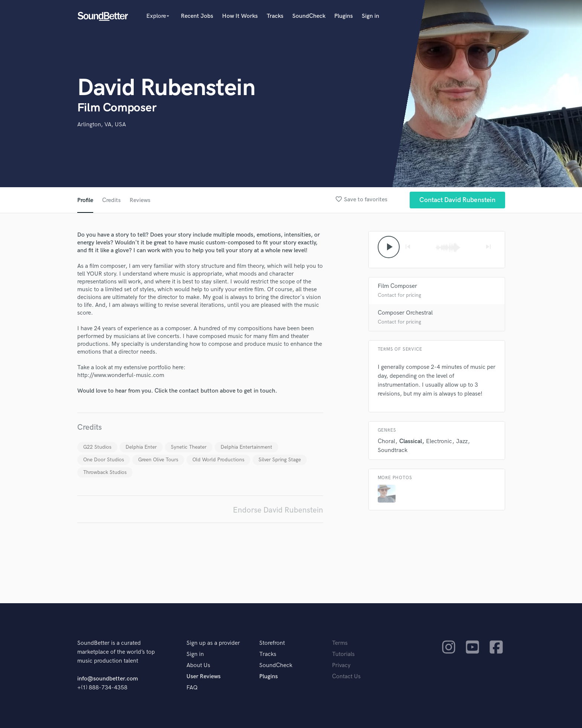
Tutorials (343, 654)
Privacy (341, 665)
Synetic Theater (189, 447)
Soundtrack (393, 450)
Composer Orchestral (405, 313)
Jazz (462, 441)
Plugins (344, 16)
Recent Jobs (197, 16)
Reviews (140, 200)
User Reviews (204, 677)
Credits (111, 200)
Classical (411, 441)
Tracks (275, 16)
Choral (386, 441)
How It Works (240, 16)
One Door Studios (104, 460)
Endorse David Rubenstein (278, 510)
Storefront (272, 643)
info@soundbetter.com (108, 679)
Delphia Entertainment (246, 447)
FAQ (192, 688)
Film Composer (397, 286)
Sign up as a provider (213, 643)
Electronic (439, 441)
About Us (198, 665)
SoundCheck (309, 16)
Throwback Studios (105, 472)
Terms (340, 643)
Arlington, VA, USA (102, 125)
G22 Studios (97, 447)
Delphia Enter (141, 447)
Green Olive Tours (158, 460)
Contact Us (346, 677)
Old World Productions (218, 460)
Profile (85, 200)
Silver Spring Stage (280, 460)
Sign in (370, 16)
